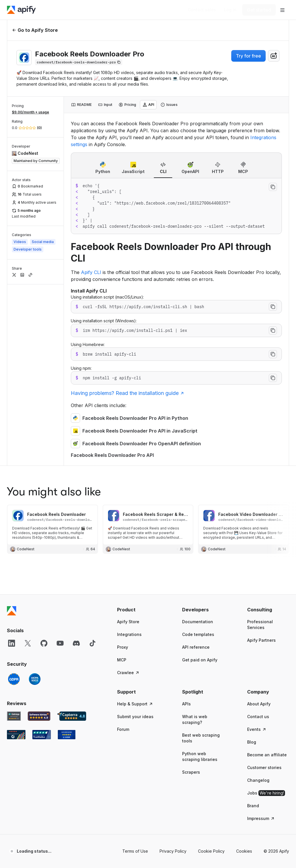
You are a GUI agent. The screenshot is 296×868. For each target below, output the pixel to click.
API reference (196, 466)
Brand (253, 624)
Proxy (123, 466)
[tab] (81, 105)
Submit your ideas (135, 535)
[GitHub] (44, 462)
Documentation (198, 440)
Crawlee (128, 491)
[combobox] (274, 56)
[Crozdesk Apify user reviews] (67, 553)
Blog (252, 561)
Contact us (258, 535)
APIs (186, 522)
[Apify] (21, 10)
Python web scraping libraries (200, 575)
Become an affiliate (267, 573)
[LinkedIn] (12, 462)
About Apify (259, 522)
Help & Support (135, 522)
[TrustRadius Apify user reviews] (42, 553)
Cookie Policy (211, 670)
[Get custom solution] (202, 10)
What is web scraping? (195, 538)
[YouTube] (60, 462)
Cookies (244, 670)
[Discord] (76, 462)
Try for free (248, 56)
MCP (122, 478)
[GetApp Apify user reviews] (14, 535)
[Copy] (79, 62)
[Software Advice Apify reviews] (39, 535)
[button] (138, 428)
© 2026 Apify (276, 670)
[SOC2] (35, 498)
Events (257, 548)
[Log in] (230, 10)
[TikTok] (92, 462)
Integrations (129, 453)
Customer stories (264, 586)
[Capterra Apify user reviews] (72, 535)
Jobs (266, 612)
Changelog (258, 599)
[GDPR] (14, 498)
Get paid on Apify (200, 478)
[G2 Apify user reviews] (16, 553)
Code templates (198, 453)
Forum (123, 548)
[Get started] (259, 10)
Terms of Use (135, 670)
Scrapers (191, 591)
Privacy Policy (173, 670)
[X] (28, 462)
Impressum (261, 637)
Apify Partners (261, 459)
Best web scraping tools (201, 557)
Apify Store (128, 440)
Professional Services (260, 443)
